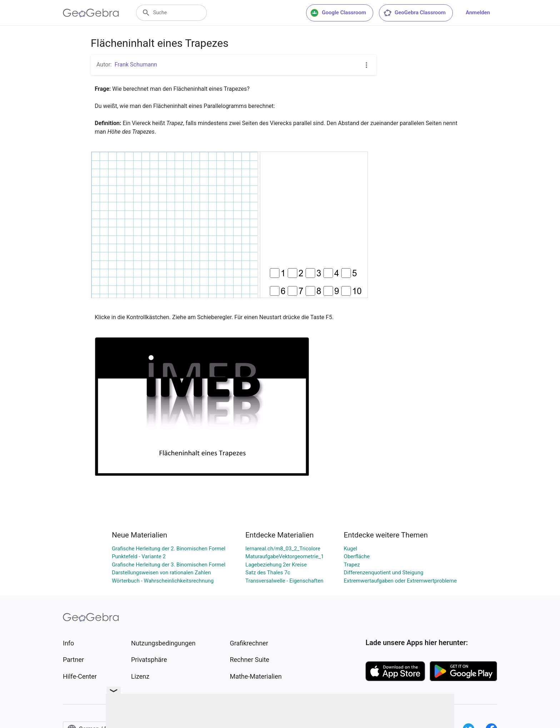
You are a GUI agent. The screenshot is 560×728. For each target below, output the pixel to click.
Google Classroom (338, 13)
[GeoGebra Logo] (91, 13)
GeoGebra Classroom (414, 13)
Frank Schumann (136, 65)
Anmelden (478, 13)
